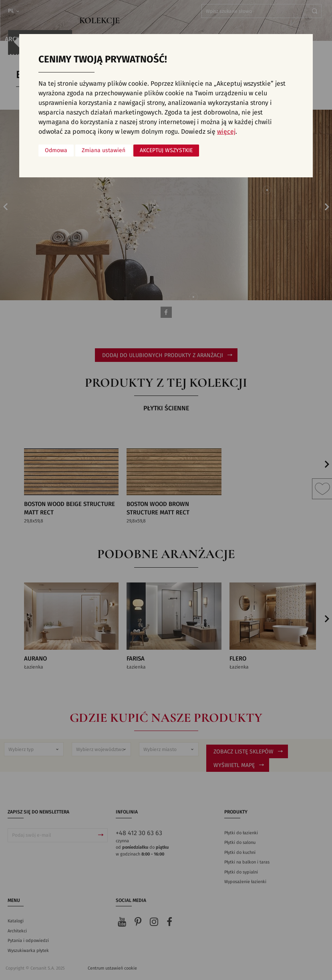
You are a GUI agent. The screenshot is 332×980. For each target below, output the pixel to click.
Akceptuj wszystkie (166, 151)
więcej (226, 132)
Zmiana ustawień (104, 151)
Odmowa (56, 151)
